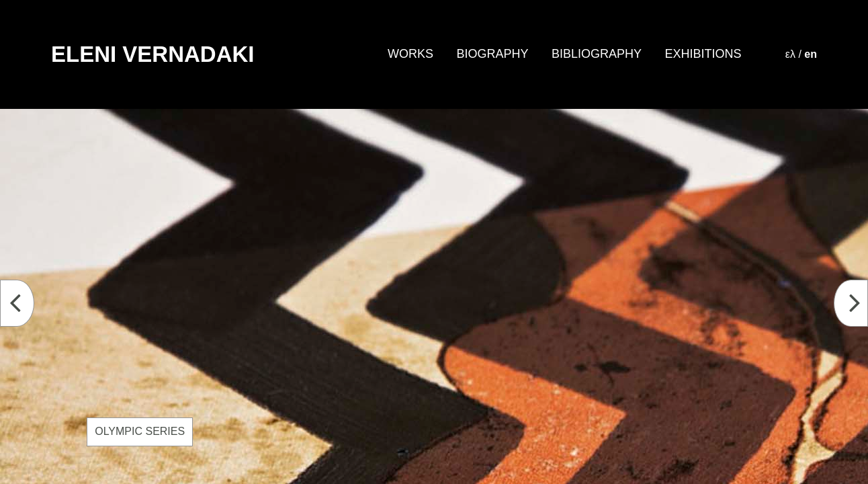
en (811, 54)
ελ (790, 54)
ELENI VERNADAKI (153, 54)
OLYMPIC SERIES (140, 431)
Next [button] (859, 304)
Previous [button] (25, 304)
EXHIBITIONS (703, 54)
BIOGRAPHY (492, 54)
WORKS (410, 54)
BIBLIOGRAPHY (597, 54)
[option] (434, 296)
